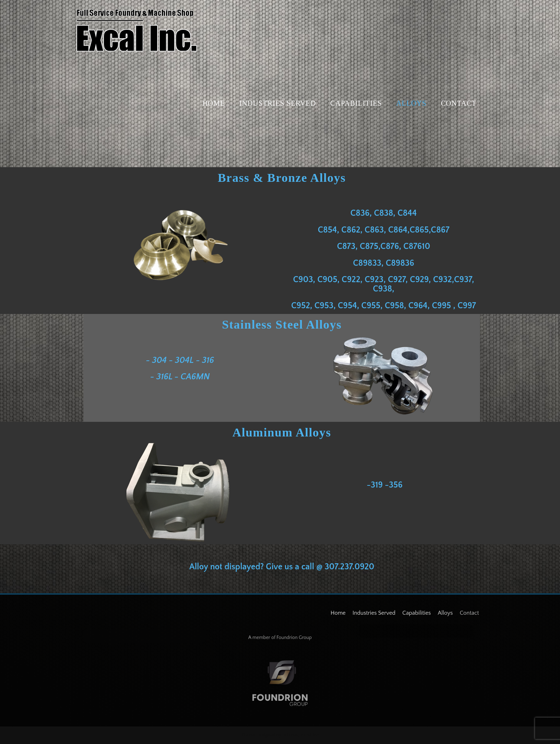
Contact (459, 103)
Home (214, 103)
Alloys (411, 103)
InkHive (290, 735)
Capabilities (356, 103)
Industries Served (278, 103)
